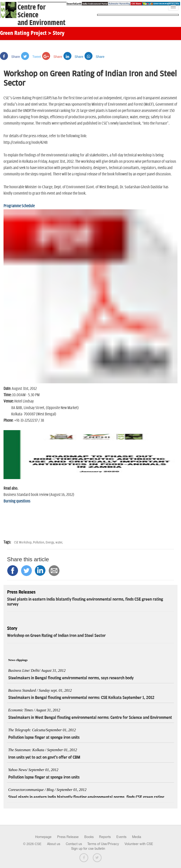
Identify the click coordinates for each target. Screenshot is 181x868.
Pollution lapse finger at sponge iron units (44, 738)
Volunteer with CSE (139, 844)
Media (137, 837)
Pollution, (39, 542)
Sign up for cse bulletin (88, 849)
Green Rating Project (23, 33)
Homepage (43, 837)
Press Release (68, 837)
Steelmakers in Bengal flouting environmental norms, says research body (71, 678)
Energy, (51, 542)
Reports (105, 837)
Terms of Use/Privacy (103, 844)
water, (59, 542)
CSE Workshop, (24, 542)
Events (121, 837)
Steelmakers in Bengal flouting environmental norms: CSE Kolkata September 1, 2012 (81, 698)
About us (54, 844)
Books (89, 837)
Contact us (74, 844)
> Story (56, 33)
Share (10, 57)
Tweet (31, 57)
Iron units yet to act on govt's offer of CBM (44, 757)
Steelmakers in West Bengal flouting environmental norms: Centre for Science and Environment (90, 718)
